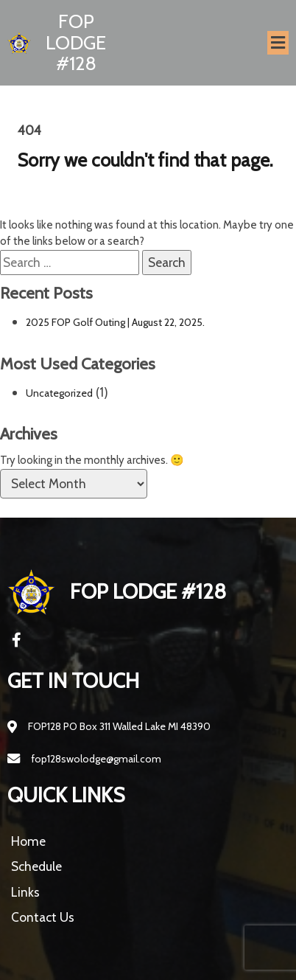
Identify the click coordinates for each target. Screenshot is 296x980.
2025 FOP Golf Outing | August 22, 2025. (115, 322)
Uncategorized (59, 393)
